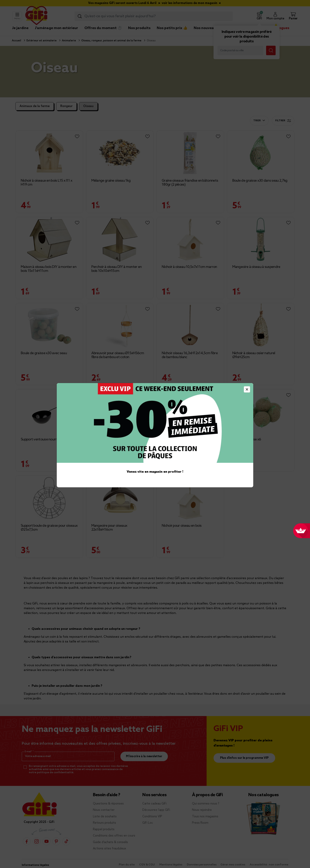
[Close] (247, 389)
